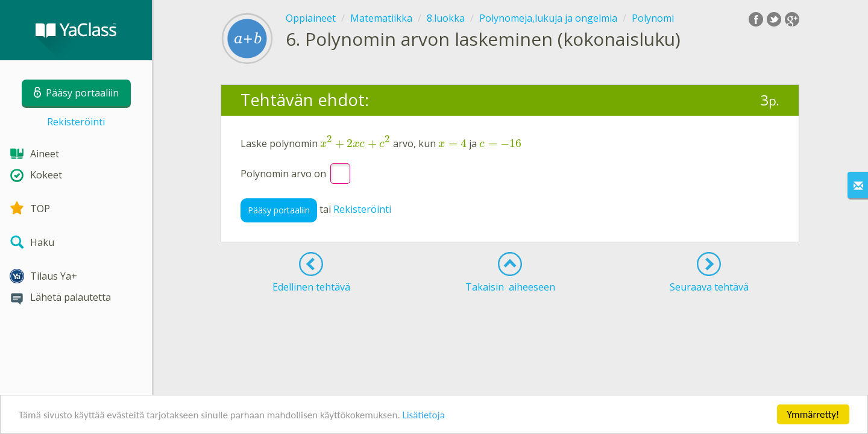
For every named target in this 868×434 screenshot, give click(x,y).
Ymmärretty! (813, 414)
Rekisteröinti (76, 122)
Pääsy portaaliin (279, 210)
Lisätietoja (424, 415)
